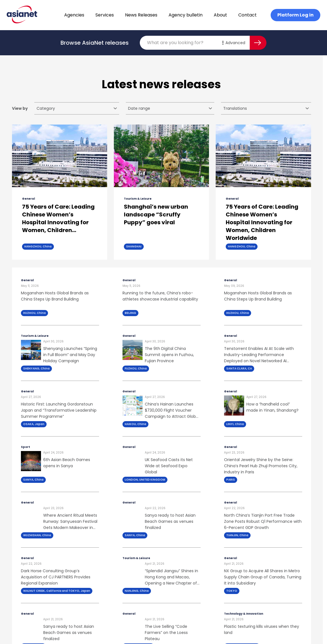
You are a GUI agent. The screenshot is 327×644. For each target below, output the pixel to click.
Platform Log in (295, 15)
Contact (247, 15)
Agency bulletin (186, 15)
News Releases (141, 15)
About (220, 15)
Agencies (74, 15)
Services (105, 15)
